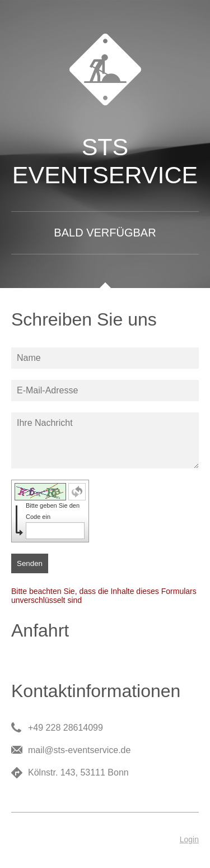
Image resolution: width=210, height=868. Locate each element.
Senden (30, 563)
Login (189, 839)
